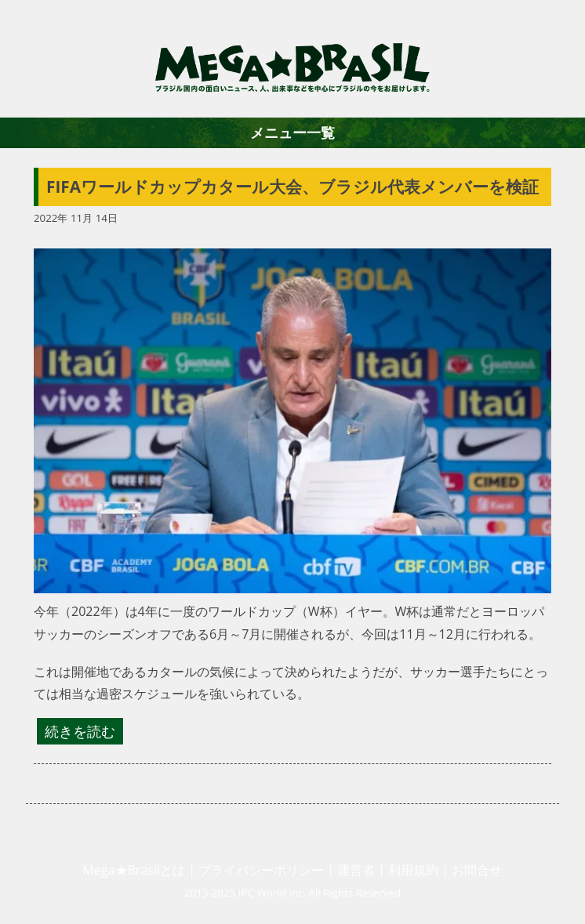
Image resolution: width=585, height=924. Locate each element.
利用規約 (413, 870)
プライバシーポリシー (261, 870)
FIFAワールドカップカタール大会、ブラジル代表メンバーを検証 (292, 187)
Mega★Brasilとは (134, 870)
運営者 (356, 870)
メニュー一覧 (292, 132)
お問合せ (477, 870)
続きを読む (80, 731)
